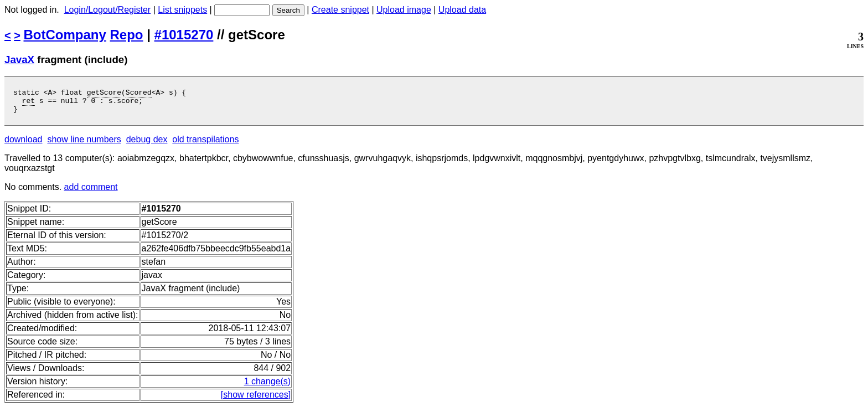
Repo (127, 35)
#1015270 (184, 35)
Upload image (404, 10)
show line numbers (84, 144)
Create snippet (340, 10)
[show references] (256, 400)
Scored (139, 94)
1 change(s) (268, 386)
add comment (91, 192)
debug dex (147, 144)
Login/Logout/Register (108, 10)
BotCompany (65, 35)
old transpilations (205, 144)
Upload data (462, 10)
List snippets (182, 10)
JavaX (19, 60)
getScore (104, 94)
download (24, 144)
